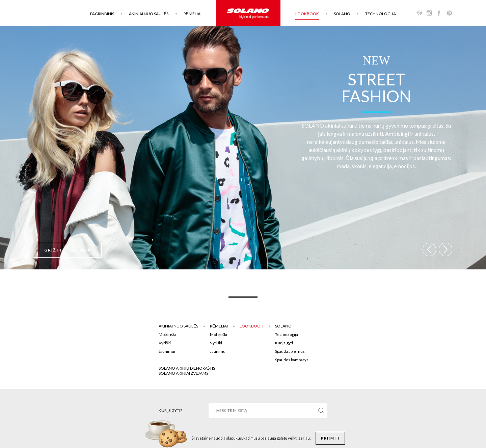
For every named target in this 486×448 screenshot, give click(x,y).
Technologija (381, 14)
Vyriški (165, 343)
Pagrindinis (102, 14)
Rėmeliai (193, 14)
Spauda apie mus (290, 351)
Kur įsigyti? (170, 410)
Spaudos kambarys (292, 360)
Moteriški (167, 334)
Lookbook (307, 14)
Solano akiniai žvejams (183, 373)
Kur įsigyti (284, 343)
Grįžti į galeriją (68, 250)
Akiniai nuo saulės (149, 14)
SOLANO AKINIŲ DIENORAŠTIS (187, 368)
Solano (342, 14)
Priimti (330, 438)
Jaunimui (167, 351)
